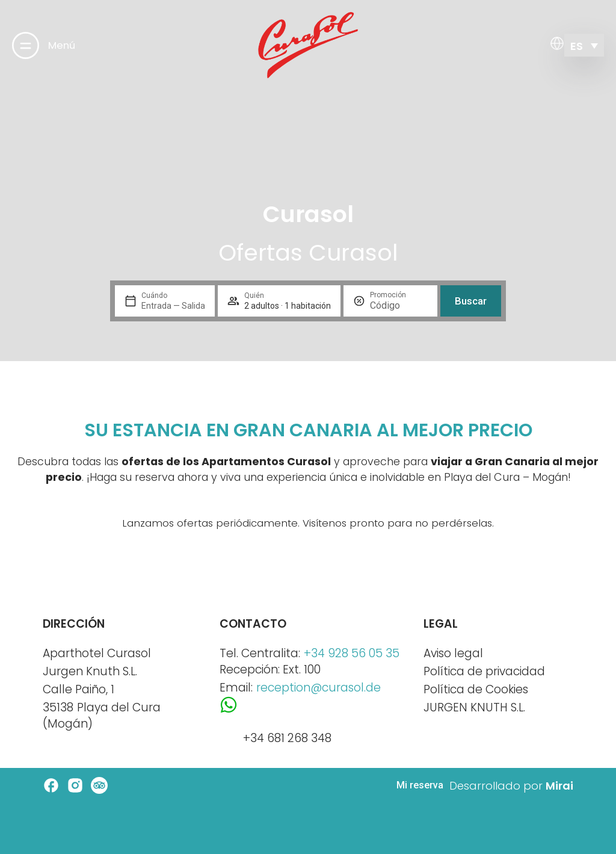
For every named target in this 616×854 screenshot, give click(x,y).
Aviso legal (453, 653)
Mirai (559, 786)
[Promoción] (399, 305)
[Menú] (26, 45)
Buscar (471, 301)
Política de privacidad (484, 671)
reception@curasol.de (319, 688)
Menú (62, 45)
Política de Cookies (476, 689)
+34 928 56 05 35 (352, 653)
